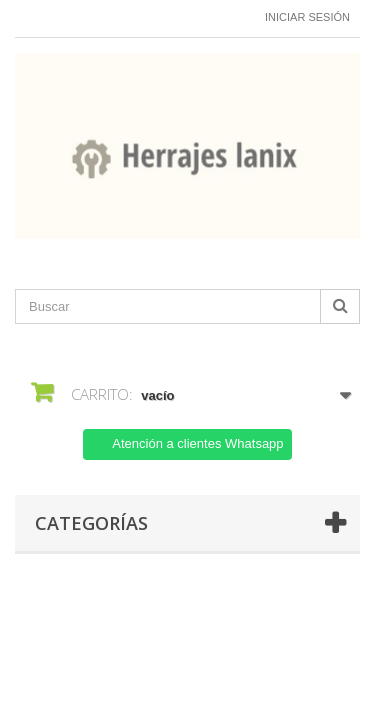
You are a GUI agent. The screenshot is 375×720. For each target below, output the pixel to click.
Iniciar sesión (307, 17)
